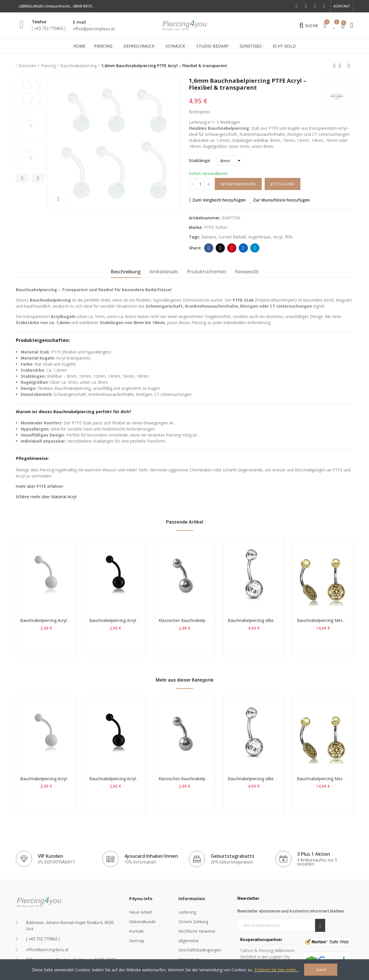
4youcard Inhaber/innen (151, 856)
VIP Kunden (50, 856)
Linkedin (243, 248)
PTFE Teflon (216, 227)
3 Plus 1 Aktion (314, 854)
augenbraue (259, 237)
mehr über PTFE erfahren (39, 486)
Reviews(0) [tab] (247, 272)
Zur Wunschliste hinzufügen (282, 200)
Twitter (220, 248)
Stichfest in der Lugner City (266, 957)
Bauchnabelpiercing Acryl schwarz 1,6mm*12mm (135, 620)
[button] (342, 6)
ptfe (289, 237)
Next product (349, 66)
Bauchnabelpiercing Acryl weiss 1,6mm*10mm (64, 620)
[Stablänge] (231, 161)
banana (209, 237)
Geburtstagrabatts (232, 856)
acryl (278, 237)
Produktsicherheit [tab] (207, 272)
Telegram (255, 248)
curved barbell (232, 237)
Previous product (334, 66)
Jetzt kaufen (283, 184)
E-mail (79, 22)
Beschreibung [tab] (126, 272)
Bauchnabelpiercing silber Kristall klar (262, 620)
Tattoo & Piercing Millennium (267, 950)
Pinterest (232, 248)
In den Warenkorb (238, 184)
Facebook (209, 248)
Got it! (321, 970)
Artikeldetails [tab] (164, 272)
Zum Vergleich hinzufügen (219, 200)
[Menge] (200, 184)
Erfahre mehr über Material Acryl (46, 497)
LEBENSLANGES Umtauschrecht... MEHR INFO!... (57, 6)
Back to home (342, 66)
